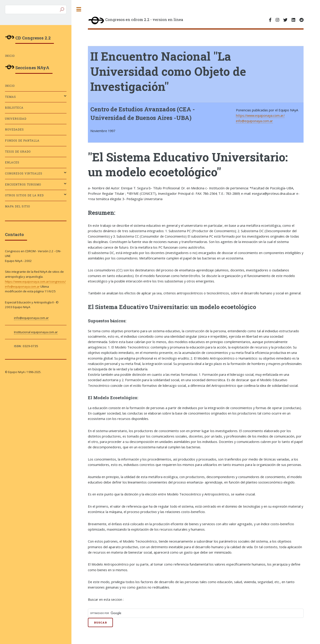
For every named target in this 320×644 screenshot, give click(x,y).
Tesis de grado (18, 152)
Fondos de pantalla (22, 141)
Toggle (79, 9)
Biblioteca (14, 108)
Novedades (14, 129)
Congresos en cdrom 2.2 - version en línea (136, 21)
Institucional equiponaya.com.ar (36, 332)
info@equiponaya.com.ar (254, 121)
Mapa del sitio (17, 206)
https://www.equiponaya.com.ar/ (260, 115)
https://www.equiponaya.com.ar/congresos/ (35, 282)
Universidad (16, 119)
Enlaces (12, 162)
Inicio (10, 56)
